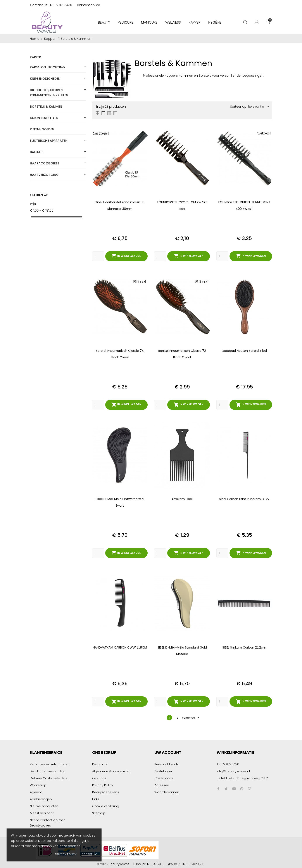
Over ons (99, 777)
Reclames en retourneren (50, 763)
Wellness (173, 22)
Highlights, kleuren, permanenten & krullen (49, 93)
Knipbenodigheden (45, 79)
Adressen (162, 784)
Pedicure (126, 22)
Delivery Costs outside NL (49, 777)
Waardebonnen (167, 791)
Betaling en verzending (48, 770)
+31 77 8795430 (61, 5)
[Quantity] (98, 256)
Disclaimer (100, 763)
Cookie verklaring (106, 805)
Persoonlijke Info (167, 763)
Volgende (190, 717)
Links (96, 798)
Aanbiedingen (41, 798)
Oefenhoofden (42, 129)
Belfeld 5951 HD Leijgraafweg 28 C (242, 777)
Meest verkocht (42, 812)
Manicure (149, 22)
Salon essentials (44, 118)
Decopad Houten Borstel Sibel (244, 350)
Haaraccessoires (45, 163)
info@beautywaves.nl (233, 770)
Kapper (195, 22)
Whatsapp (38, 784)
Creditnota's (164, 777)
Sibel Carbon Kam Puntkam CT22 (244, 499)
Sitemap (99, 812)
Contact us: (39, 5)
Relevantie (258, 107)
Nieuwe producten (44, 805)
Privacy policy (66, 854)
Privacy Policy (103, 784)
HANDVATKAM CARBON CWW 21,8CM (120, 647)
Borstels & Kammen (46, 107)
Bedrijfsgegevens (106, 791)
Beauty (104, 22)
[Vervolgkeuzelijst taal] (257, 23)
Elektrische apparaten (49, 141)
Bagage (36, 152)
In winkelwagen (126, 256)
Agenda (36, 791)
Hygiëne (215, 22)
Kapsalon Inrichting (47, 67)
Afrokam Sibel (182, 499)
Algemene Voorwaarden (111, 770)
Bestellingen (164, 770)
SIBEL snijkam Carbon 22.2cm (244, 647)
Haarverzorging (44, 175)
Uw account (168, 752)
